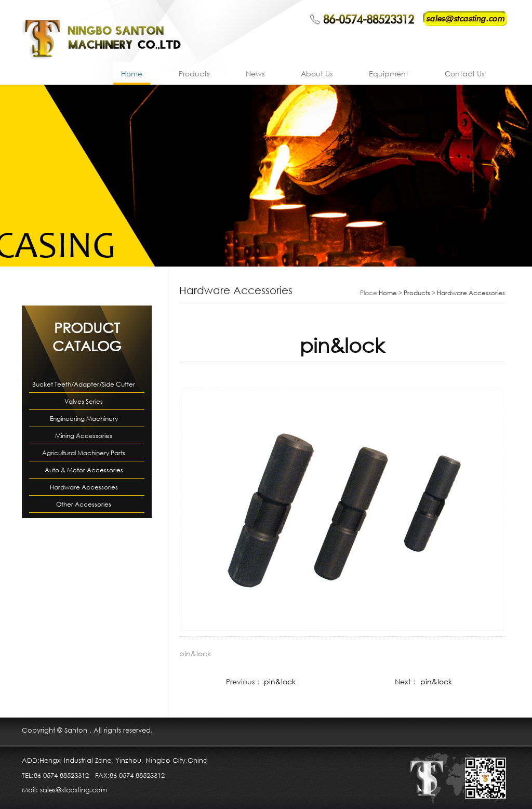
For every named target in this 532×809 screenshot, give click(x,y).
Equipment (389, 74)
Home (132, 74)
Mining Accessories (84, 436)
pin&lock (280, 681)
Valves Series (84, 401)
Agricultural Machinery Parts (84, 453)
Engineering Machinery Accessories (84, 421)
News (255, 74)
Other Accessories (84, 504)
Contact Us (464, 74)
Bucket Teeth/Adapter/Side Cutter (84, 384)
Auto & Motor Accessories (84, 470)
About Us (317, 74)
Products (194, 74)
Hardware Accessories (84, 487)
